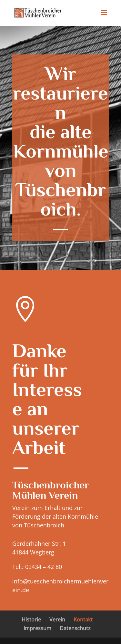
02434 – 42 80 (43, 567)
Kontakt (83, 620)
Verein (57, 620)
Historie (31, 620)
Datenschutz (75, 628)
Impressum (37, 628)
